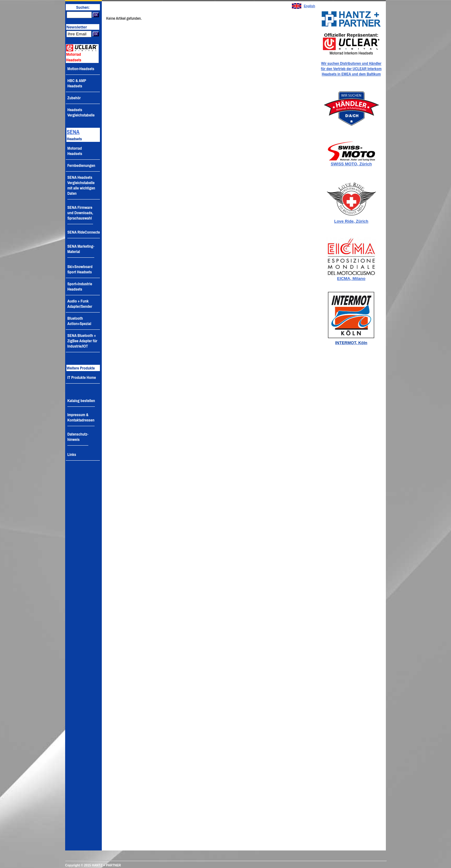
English (309, 6)
